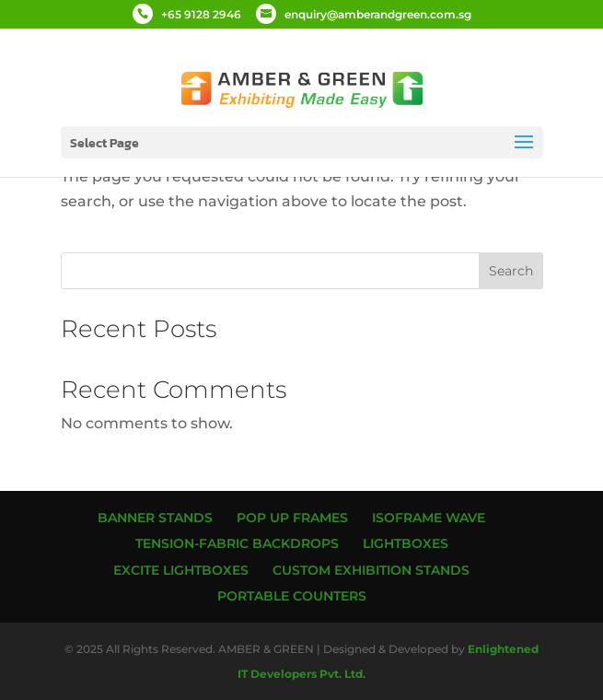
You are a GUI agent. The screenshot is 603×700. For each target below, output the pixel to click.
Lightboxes (406, 543)
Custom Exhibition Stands (371, 570)
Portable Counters (292, 596)
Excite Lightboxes (181, 570)
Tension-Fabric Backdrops (237, 543)
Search (511, 271)
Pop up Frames (292, 518)
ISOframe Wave (429, 518)
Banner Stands (155, 518)
